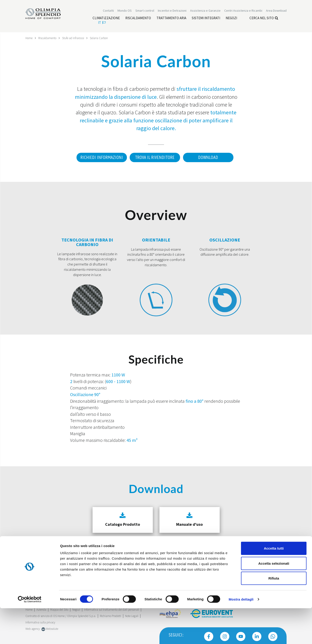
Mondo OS (125, 11)
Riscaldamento (49, 38)
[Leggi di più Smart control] (145, 11)
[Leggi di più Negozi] (231, 19)
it (102, 23)
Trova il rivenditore (154, 157)
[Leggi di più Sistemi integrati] (206, 19)
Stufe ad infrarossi (76, 38)
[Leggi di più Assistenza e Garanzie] (205, 11)
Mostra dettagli (241, 635)
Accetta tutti (274, 584)
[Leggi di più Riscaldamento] (138, 19)
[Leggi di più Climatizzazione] (106, 19)
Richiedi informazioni (100, 157)
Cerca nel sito (264, 18)
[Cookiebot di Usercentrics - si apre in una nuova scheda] (30, 635)
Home (29, 38)
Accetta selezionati (274, 599)
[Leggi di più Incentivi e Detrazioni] (172, 11)
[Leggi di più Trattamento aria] (171, 19)
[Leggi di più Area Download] (276, 11)
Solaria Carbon (103, 38)
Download (209, 157)
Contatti (108, 11)
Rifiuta (274, 614)
